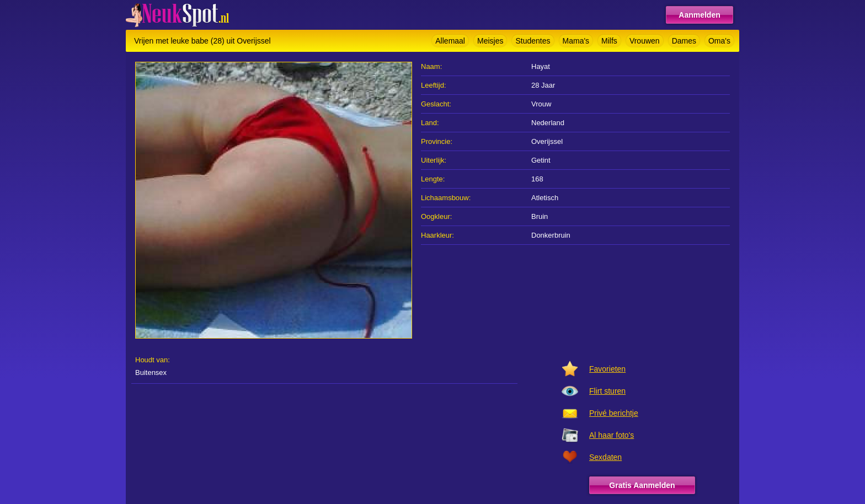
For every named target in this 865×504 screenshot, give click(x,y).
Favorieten (607, 369)
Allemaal (450, 41)
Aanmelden (699, 15)
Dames (684, 41)
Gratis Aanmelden (642, 485)
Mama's (576, 41)
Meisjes (490, 41)
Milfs (609, 41)
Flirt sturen (607, 391)
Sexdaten (605, 457)
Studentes (533, 41)
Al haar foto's (612, 435)
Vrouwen (645, 41)
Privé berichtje (614, 413)
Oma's (719, 41)
